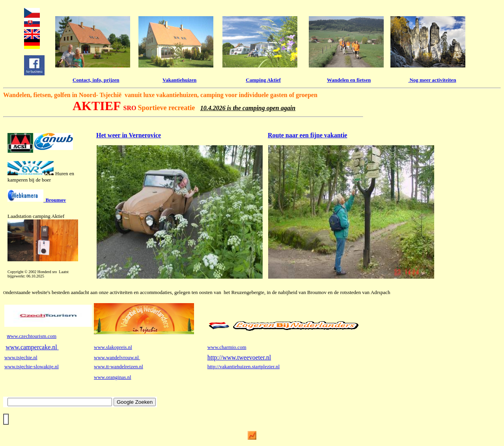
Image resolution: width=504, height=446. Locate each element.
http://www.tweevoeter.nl (239, 357)
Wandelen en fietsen (349, 80)
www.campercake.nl (32, 347)
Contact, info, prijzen (96, 80)
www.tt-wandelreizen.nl (119, 366)
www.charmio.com (227, 347)
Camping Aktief (263, 80)
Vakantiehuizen (179, 80)
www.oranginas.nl (112, 377)
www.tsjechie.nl (21, 357)
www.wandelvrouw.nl (117, 357)
